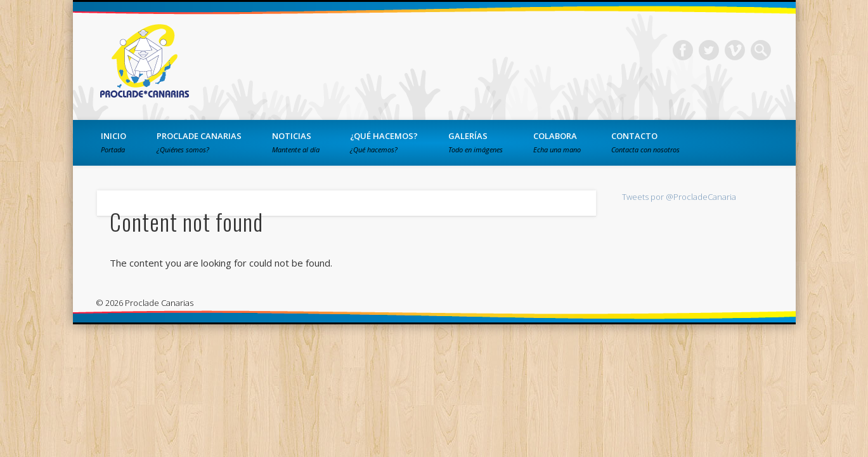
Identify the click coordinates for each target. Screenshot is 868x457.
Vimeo (735, 50)
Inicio (113, 142)
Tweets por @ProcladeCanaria (679, 197)
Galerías (476, 142)
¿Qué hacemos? (384, 142)
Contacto (645, 142)
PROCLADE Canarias (199, 142)
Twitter (709, 50)
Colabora (557, 142)
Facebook (683, 50)
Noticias (296, 142)
